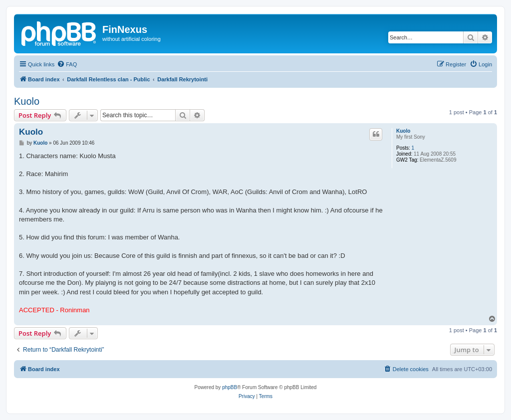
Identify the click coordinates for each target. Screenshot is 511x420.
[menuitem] (67, 64)
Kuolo (27, 101)
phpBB (230, 387)
